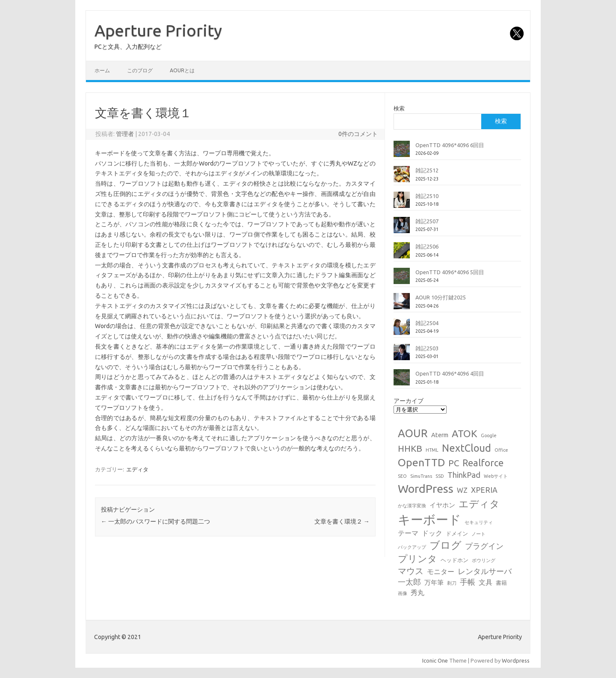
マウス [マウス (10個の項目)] (411, 571)
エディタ (137, 469)
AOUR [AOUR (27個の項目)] (413, 433)
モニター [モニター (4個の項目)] (441, 571)
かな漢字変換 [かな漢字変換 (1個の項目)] (412, 506)
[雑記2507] (402, 228)
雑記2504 (427, 323)
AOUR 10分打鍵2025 (441, 297)
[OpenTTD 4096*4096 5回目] (402, 279)
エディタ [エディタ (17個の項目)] (479, 504)
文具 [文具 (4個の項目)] (486, 582)
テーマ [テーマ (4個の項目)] (408, 533)
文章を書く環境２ (342, 521)
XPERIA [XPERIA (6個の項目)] (484, 490)
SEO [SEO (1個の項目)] (402, 476)
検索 (399, 108)
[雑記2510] (402, 203)
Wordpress (516, 660)
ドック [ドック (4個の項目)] (432, 533)
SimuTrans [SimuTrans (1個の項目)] (421, 476)
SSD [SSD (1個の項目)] (440, 476)
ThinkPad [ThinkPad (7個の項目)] (464, 475)
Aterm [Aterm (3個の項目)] (440, 435)
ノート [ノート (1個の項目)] (478, 534)
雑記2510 (427, 196)
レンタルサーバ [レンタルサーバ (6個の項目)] (485, 571)
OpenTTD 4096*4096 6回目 (450, 145)
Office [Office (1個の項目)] (501, 450)
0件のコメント (358, 134)
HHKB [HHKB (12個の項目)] (410, 448)
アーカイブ (409, 401)
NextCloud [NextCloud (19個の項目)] (466, 448)
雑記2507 (427, 221)
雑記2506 (427, 246)
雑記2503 (427, 348)
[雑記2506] (402, 254)
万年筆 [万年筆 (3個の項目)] (434, 582)
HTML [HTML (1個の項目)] (432, 450)
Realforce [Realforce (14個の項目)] (483, 463)
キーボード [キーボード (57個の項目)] (429, 520)
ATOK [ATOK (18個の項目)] (465, 433)
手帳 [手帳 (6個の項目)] (468, 582)
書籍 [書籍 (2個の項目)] (501, 583)
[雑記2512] (402, 178)
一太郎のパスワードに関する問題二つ (155, 521)
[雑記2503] (402, 355)
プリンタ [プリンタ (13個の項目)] (418, 559)
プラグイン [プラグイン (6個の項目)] (484, 546)
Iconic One (435, 660)
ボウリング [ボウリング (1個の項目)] (484, 560)
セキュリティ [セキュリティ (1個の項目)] (479, 522)
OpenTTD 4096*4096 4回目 (450, 373)
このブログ (140, 70)
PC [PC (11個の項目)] (454, 463)
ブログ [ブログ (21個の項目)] (446, 545)
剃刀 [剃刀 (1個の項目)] (452, 583)
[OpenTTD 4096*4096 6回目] (402, 152)
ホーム (102, 70)
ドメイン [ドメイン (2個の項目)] (457, 533)
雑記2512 (427, 170)
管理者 (125, 134)
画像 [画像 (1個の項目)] (403, 593)
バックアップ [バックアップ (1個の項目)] (412, 547)
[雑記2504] (402, 330)
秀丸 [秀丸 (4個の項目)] (418, 592)
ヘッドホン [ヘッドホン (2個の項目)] (455, 560)
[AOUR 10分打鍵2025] (402, 305)
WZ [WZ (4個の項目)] (462, 490)
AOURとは (182, 70)
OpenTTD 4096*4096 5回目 (450, 272)
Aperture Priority (158, 30)
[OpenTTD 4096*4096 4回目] (402, 381)
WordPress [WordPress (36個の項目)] (426, 489)
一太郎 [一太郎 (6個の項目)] (409, 582)
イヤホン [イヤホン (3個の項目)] (442, 505)
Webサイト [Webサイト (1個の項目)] (496, 476)
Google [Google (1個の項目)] (489, 435)
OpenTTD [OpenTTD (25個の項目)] (421, 462)
